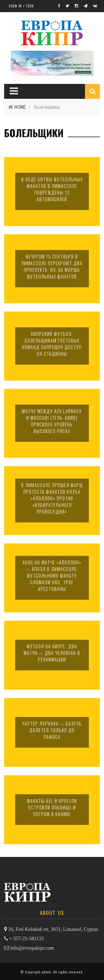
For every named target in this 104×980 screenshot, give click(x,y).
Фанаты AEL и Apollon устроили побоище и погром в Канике (52, 808)
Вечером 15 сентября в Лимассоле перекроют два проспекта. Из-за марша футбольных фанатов (52, 267)
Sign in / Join (21, 6)
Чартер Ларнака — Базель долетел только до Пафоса (52, 730)
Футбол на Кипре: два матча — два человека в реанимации (52, 653)
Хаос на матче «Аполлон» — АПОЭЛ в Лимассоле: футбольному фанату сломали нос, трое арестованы (52, 576)
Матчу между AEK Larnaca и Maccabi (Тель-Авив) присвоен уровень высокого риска (52, 421)
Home (20, 107)
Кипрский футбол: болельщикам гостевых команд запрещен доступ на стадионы (52, 344)
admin (46, 972)
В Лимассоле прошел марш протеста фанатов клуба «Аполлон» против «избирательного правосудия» (52, 498)
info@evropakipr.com (32, 948)
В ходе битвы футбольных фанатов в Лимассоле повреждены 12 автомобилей (52, 189)
